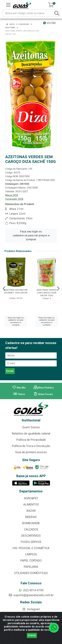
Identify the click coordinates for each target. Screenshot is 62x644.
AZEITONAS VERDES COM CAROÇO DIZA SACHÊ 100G (47, 293)
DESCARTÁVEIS (31, 536)
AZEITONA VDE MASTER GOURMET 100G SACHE (16, 291)
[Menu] (8, 5)
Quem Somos (31, 427)
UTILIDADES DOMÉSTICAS (31, 573)
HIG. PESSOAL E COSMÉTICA (31, 548)
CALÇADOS (31, 529)
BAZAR (31, 511)
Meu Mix (19, 388)
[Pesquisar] (57, 13)
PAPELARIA (31, 567)
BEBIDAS (31, 517)
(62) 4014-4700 (31, 590)
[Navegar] (4, 288)
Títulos (19, 394)
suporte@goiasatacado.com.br (31, 595)
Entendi (32, 635)
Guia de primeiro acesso (31, 452)
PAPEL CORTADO (31, 561)
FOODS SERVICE (31, 542)
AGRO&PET (31, 498)
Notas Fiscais (43, 394)
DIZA (15, 195)
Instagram (31, 609)
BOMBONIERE (31, 523)
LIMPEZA (31, 554)
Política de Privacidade (31, 440)
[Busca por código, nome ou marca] (29, 13)
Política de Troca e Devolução (31, 446)
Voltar (49, 23)
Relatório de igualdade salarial (31, 434)
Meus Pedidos (44, 388)
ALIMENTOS (31, 505)
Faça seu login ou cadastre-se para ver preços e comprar (31, 235)
